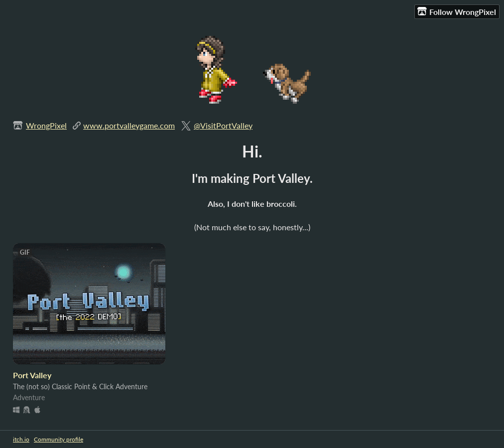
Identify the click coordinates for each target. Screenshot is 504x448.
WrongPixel (46, 125)
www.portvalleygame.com (129, 125)
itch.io (21, 439)
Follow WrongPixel (457, 11)
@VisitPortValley (223, 125)
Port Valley (32, 375)
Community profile (59, 439)
